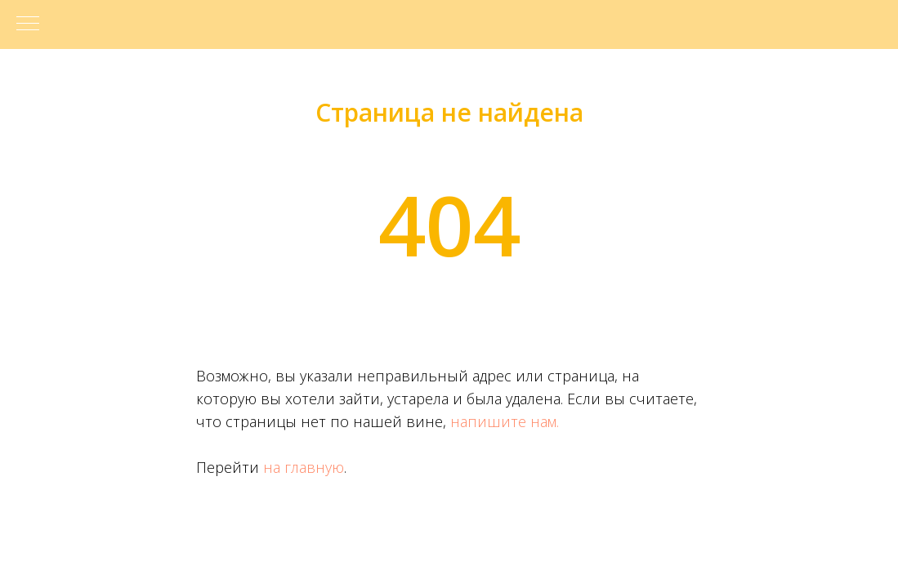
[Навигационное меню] (28, 24)
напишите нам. (505, 421)
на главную (304, 467)
